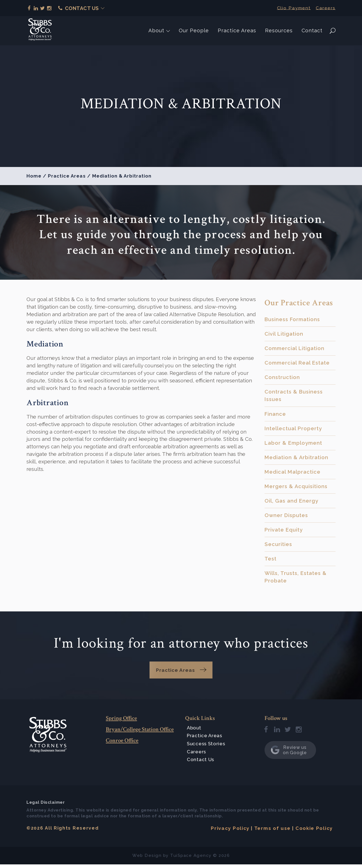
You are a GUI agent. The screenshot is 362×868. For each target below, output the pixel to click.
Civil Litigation (284, 334)
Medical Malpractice (293, 473)
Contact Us (79, 8)
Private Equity (284, 532)
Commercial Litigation (295, 348)
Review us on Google (289, 754)
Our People (194, 30)
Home (34, 176)
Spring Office (121, 722)
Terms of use (272, 832)
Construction (283, 378)
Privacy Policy (230, 832)
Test (271, 561)
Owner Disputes (287, 517)
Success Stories (207, 747)
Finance (275, 415)
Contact (312, 30)
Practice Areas (237, 30)
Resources (279, 30)
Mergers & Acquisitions (297, 488)
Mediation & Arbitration (297, 459)
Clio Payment (293, 8)
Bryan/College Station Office (140, 733)
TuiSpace (181, 859)
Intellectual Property (294, 429)
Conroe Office (122, 744)
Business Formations (293, 319)
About (156, 30)
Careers (326, 8)
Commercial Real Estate (298, 363)
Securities (279, 547)
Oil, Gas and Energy (292, 503)
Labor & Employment (294, 444)
